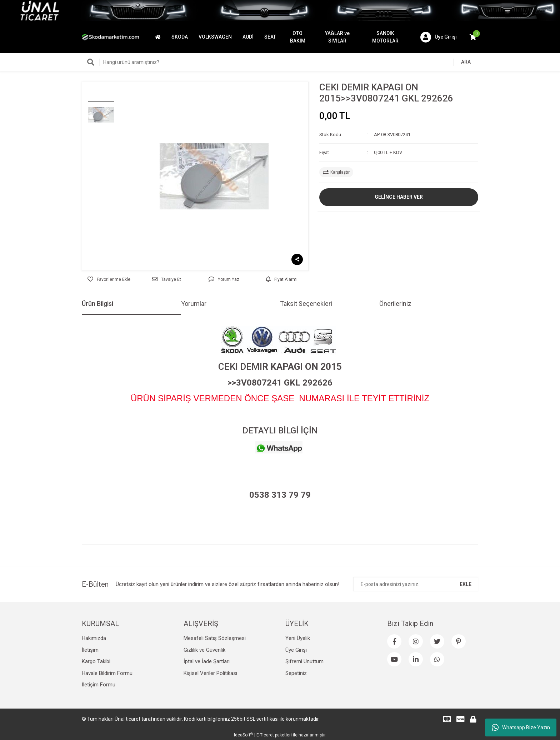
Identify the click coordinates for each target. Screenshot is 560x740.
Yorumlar (194, 304)
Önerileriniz (395, 304)
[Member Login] (439, 37)
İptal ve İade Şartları (207, 661)
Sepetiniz (296, 673)
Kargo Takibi (96, 661)
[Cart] (473, 37)
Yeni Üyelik (298, 638)
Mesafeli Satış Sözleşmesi (215, 638)
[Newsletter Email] (416, 584)
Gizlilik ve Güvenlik (204, 650)
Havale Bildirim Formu (107, 673)
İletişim (90, 650)
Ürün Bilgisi (97, 304)
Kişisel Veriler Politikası (210, 673)
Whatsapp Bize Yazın (521, 727)
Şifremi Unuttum (304, 661)
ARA (466, 62)
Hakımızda (94, 638)
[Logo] (110, 37)
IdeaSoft (243, 735)
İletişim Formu (99, 685)
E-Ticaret (265, 735)
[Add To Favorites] (109, 279)
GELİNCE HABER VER (399, 197)
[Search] (280, 62)
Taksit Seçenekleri (306, 304)
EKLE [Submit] (466, 584)
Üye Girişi (296, 650)
